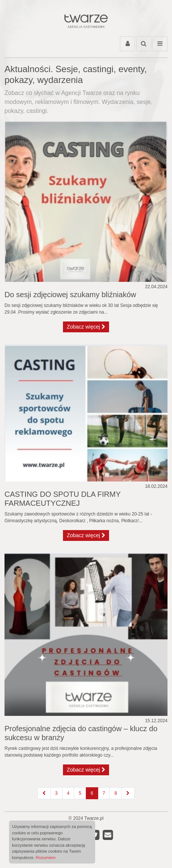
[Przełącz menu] (160, 44)
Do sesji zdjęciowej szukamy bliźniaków (70, 295)
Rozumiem (46, 858)
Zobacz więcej (86, 327)
